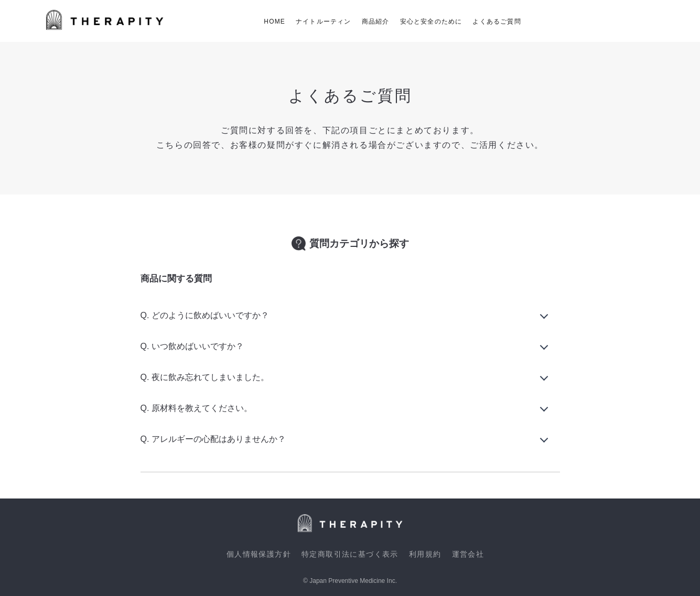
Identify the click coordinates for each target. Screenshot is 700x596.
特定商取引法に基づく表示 (350, 554)
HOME (274, 21)
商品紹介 (376, 21)
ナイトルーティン (324, 21)
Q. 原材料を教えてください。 (196, 408)
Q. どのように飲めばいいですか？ (205, 315)
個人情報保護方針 (259, 554)
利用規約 (425, 554)
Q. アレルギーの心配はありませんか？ (213, 439)
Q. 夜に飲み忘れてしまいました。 (205, 377)
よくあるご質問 (497, 21)
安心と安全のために (431, 21)
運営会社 (468, 554)
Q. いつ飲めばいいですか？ (192, 346)
